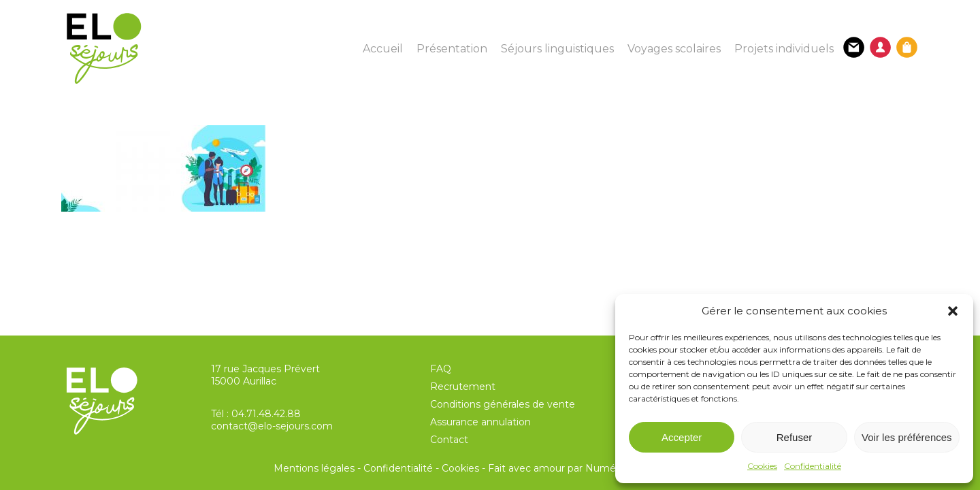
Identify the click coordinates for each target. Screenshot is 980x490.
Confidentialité (813, 466)
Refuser (795, 437)
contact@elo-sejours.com (272, 426)
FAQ (441, 369)
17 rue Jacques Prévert (265, 369)
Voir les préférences (907, 437)
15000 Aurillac (244, 381)
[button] (953, 311)
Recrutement (463, 387)
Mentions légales (314, 468)
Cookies (762, 466)
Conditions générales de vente (503, 404)
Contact (449, 440)
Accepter (682, 437)
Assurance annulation (480, 422)
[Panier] (907, 47)
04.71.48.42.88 (266, 414)
